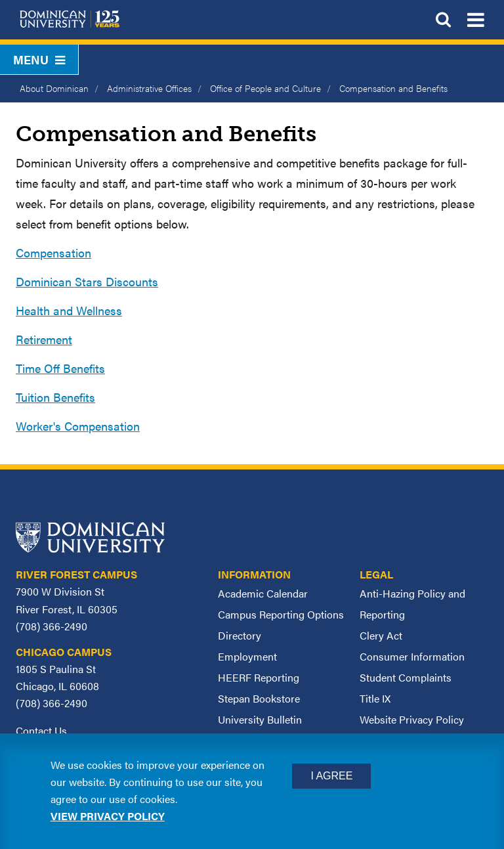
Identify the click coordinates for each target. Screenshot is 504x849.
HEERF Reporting (259, 677)
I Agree (331, 776)
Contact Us (41, 730)
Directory (240, 635)
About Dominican (54, 88)
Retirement (44, 339)
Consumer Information (412, 656)
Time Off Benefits (60, 368)
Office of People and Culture (265, 88)
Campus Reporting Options (281, 614)
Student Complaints (406, 677)
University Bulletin (260, 719)
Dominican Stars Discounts (87, 281)
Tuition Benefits (55, 397)
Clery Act (381, 635)
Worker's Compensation (78, 426)
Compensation (53, 252)
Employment (247, 656)
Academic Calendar (263, 593)
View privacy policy (108, 816)
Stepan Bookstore (259, 698)
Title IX (375, 698)
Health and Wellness (69, 310)
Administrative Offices (149, 88)
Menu (39, 59)
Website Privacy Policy (412, 719)
